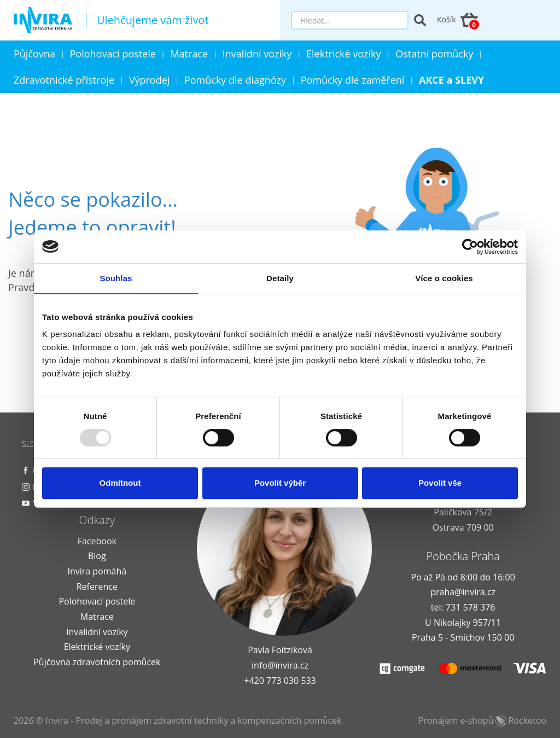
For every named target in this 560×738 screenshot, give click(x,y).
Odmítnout (120, 483)
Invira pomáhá (97, 571)
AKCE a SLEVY (451, 80)
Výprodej (150, 80)
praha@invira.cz (463, 592)
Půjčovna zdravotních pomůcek (97, 662)
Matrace (189, 54)
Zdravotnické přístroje (64, 80)
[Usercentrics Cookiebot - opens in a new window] (470, 247)
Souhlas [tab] (116, 278)
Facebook (97, 541)
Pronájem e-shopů (482, 720)
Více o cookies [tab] (444, 278)
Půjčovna (34, 54)
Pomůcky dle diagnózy (235, 80)
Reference (97, 586)
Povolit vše (440, 483)
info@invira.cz (280, 665)
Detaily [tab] (280, 278)
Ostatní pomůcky (434, 54)
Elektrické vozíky (344, 54)
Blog (97, 556)
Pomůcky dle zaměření (353, 80)
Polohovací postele (113, 54)
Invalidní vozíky (257, 54)
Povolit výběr (280, 483)
